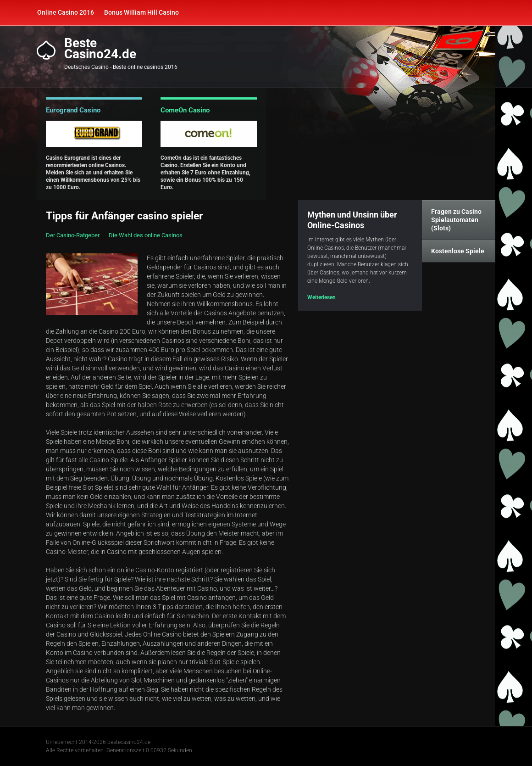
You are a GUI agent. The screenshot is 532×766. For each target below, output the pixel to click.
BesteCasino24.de (100, 49)
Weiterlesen (321, 297)
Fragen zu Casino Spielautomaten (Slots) (456, 220)
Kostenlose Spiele (458, 251)
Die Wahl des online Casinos (146, 235)
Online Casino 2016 (66, 12)
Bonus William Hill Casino (141, 12)
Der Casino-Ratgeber (73, 235)
